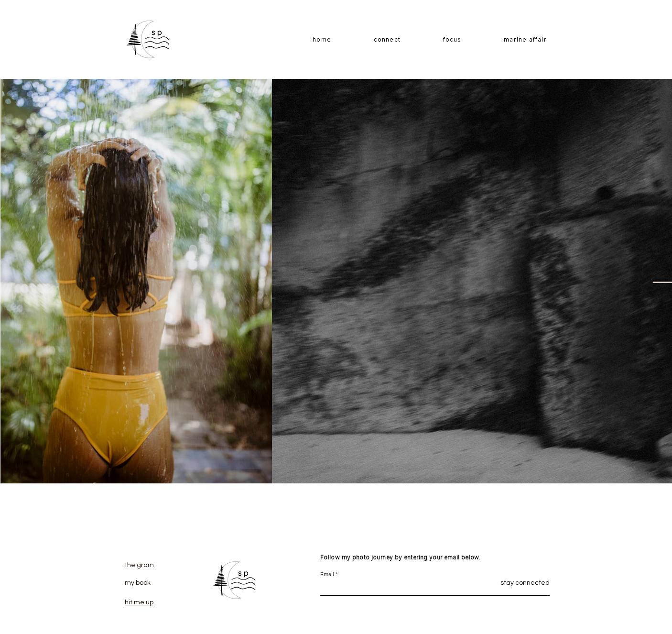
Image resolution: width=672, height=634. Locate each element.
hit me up (139, 602)
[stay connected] (514, 583)
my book (138, 583)
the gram (139, 565)
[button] (452, 40)
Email (327, 574)
